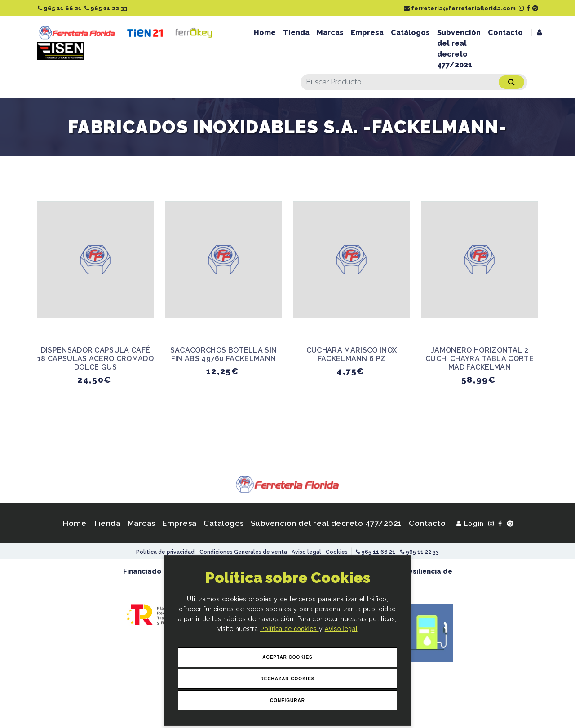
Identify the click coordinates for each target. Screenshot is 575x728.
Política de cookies (290, 629)
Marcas (330, 33)
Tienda (296, 33)
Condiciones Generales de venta (243, 552)
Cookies (337, 552)
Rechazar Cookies (287, 679)
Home (265, 33)
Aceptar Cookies (287, 657)
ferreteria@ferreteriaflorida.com (460, 8)
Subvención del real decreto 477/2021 (459, 49)
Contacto (505, 33)
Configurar (287, 700)
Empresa (367, 33)
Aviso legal (341, 629)
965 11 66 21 (60, 8)
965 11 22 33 (106, 8)
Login (470, 523)
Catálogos (410, 33)
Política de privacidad (165, 552)
